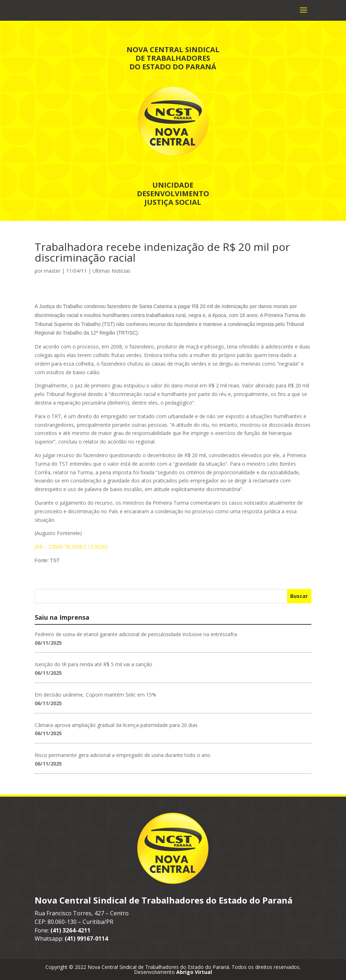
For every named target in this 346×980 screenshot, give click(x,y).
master (52, 271)
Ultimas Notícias (112, 271)
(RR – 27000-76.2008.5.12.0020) (71, 547)
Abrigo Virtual (194, 972)
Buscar (299, 596)
